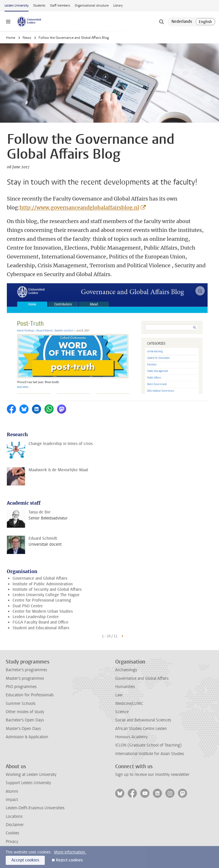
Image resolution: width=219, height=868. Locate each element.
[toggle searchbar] (161, 22)
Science (122, 712)
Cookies (12, 833)
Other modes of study (25, 712)
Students (39, 6)
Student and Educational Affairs (41, 628)
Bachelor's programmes (26, 670)
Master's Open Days (23, 729)
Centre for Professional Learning (42, 600)
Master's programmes (25, 678)
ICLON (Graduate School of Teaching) (148, 745)
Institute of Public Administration (43, 584)
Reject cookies (69, 860)
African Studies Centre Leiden (141, 729)
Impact (12, 800)
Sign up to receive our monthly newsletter (152, 775)
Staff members (60, 6)
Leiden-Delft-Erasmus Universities (35, 808)
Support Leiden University (28, 783)
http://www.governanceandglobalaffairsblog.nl (79, 208)
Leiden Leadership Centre (36, 617)
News (27, 38)
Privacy (12, 842)
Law (119, 695)
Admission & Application (27, 737)
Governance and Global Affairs (40, 578)
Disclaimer (15, 825)
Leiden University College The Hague (46, 595)
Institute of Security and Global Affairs (47, 589)
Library (118, 6)
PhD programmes (21, 687)
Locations (14, 817)
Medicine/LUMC (129, 704)
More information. (70, 852)
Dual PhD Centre (28, 606)
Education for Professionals (30, 695)
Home (11, 38)
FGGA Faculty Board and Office (40, 622)
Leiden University (17, 6)
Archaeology (126, 670)
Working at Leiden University (31, 775)
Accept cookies (25, 860)
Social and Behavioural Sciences (143, 720)
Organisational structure (92, 6)
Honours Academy (131, 737)
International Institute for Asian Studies (150, 754)
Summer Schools (21, 704)
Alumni (12, 791)
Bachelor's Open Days (25, 720)
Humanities (125, 687)
